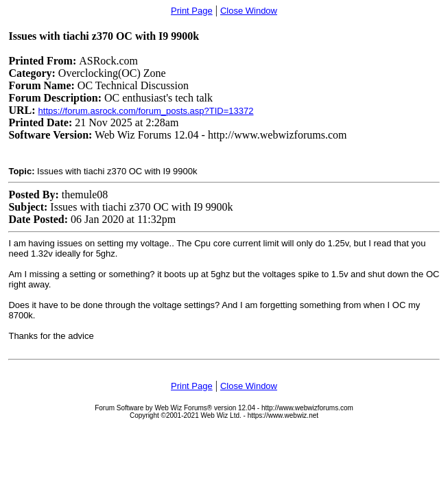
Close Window (249, 11)
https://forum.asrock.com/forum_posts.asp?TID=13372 (146, 111)
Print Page (192, 11)
